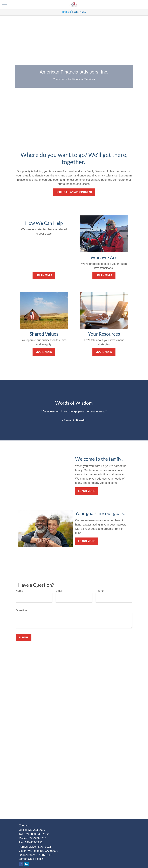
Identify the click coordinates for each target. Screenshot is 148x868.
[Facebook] (21, 864)
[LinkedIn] (27, 864)
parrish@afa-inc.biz (31, 859)
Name (19, 591)
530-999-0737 (37, 838)
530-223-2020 (36, 830)
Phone (100, 591)
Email (59, 591)
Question (21, 610)
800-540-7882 (40, 834)
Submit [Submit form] (24, 638)
